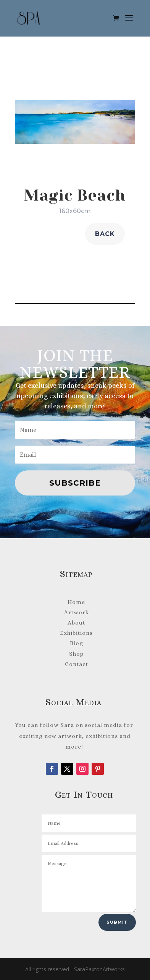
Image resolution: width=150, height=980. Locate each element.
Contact (77, 664)
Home (76, 602)
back (105, 234)
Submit (117, 922)
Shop (76, 654)
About (76, 623)
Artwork (77, 612)
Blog (77, 643)
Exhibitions (76, 633)
